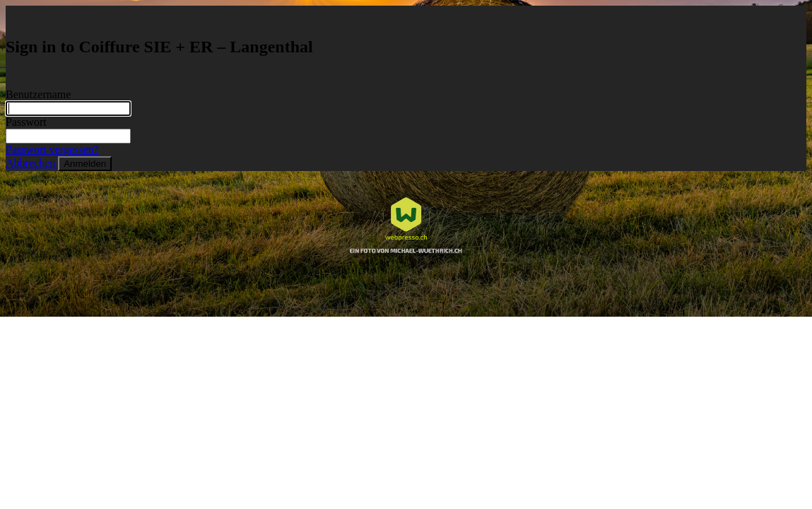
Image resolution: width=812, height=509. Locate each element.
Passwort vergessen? (52, 150)
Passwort (26, 122)
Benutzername (38, 94)
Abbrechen (32, 163)
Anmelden (85, 164)
